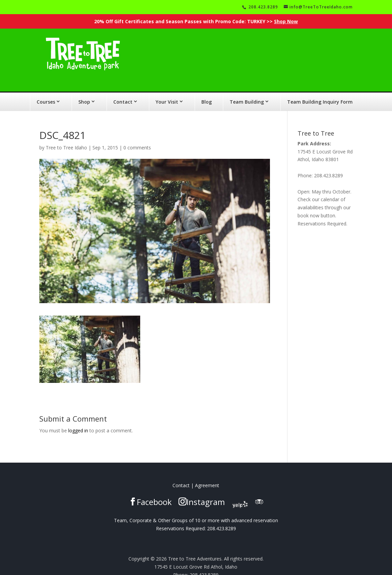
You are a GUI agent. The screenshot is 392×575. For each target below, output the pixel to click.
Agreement (207, 476)
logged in (78, 421)
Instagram (206, 493)
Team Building (247, 93)
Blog (207, 93)
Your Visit (167, 93)
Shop (84, 93)
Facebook (154, 493)
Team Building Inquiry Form (320, 93)
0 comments (137, 138)
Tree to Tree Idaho (66, 138)
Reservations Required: (181, 519)
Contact (123, 93)
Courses (46, 93)
